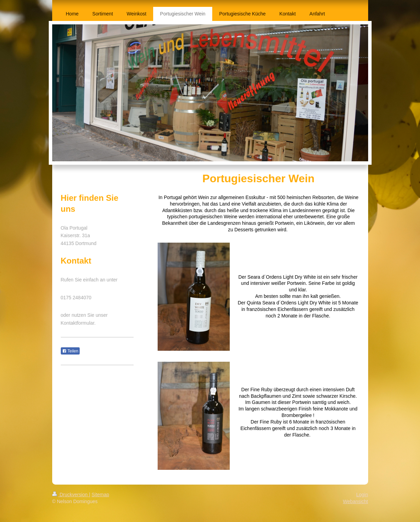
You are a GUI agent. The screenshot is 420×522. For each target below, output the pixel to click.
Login (362, 495)
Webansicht (356, 501)
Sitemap (100, 495)
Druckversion (71, 495)
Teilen (70, 351)
